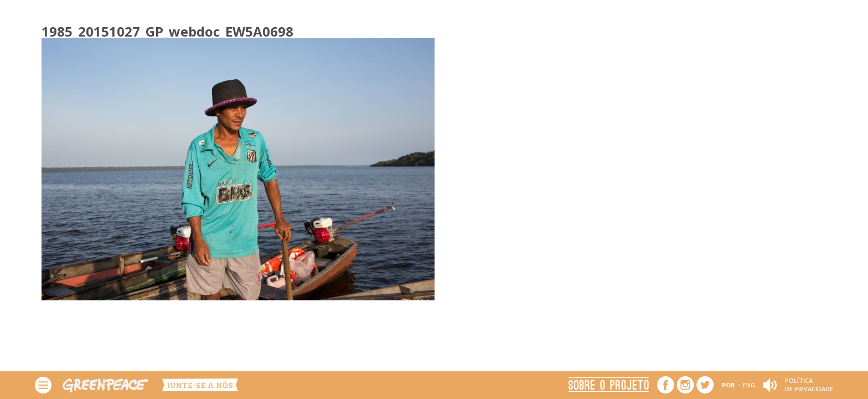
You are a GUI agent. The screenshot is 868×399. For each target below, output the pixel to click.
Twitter (705, 385)
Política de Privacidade (809, 385)
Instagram (685, 385)
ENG (749, 385)
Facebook (666, 385)
